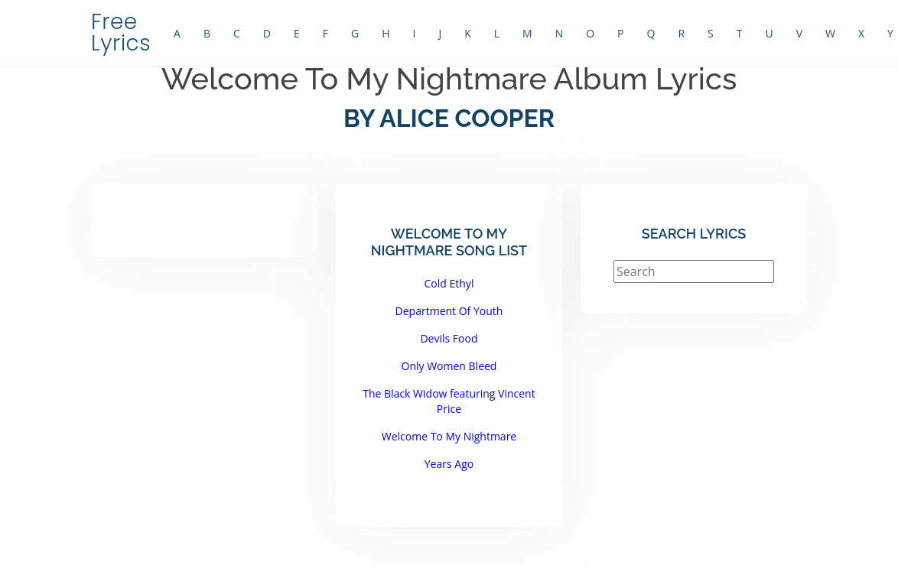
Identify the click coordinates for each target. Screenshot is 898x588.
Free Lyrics (121, 32)
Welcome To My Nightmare (449, 436)
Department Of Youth (449, 311)
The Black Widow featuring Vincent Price (449, 401)
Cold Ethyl (449, 283)
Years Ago (449, 464)
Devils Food (449, 338)
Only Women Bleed (449, 366)
